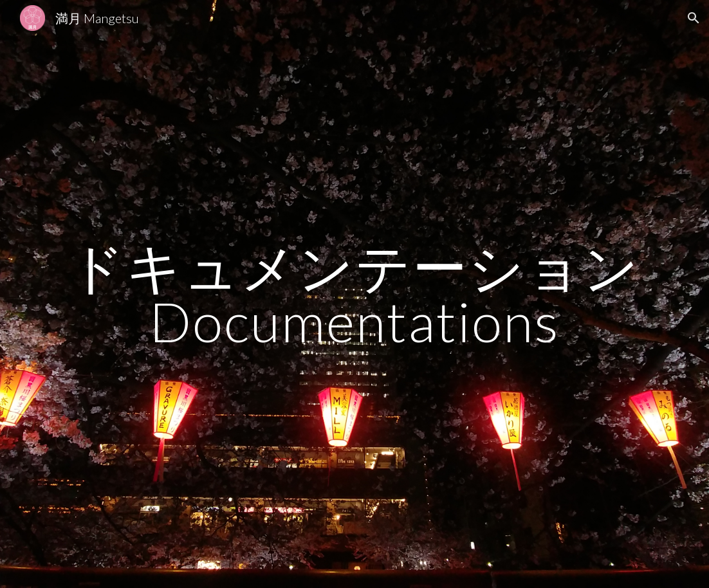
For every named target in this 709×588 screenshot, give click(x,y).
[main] (355, 294)
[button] (694, 18)
